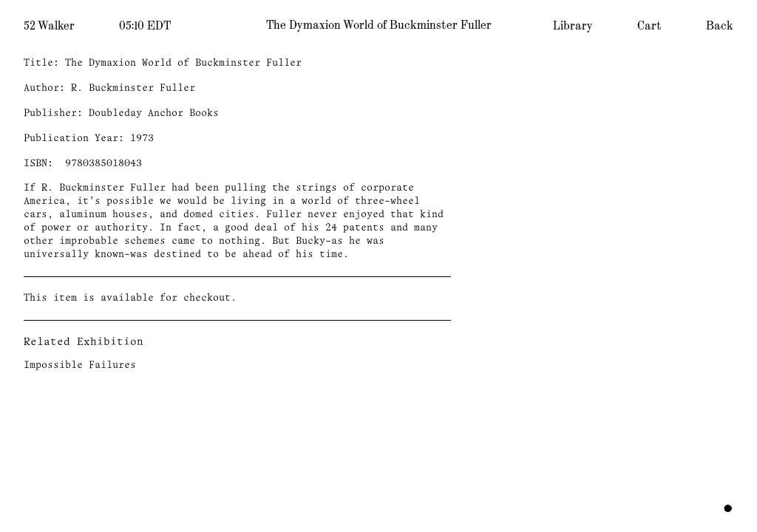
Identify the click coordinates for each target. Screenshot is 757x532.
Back (720, 26)
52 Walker (49, 26)
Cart (649, 26)
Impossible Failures (80, 365)
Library (573, 26)
